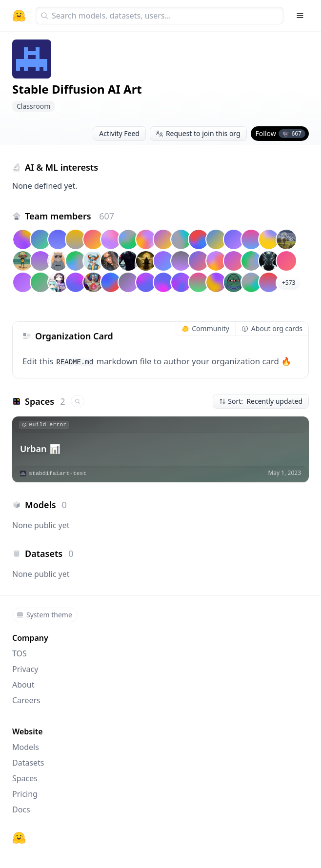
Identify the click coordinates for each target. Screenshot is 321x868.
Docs (21, 809)
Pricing (25, 794)
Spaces (25, 778)
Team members (70, 216)
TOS (20, 653)
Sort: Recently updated (261, 401)
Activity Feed (119, 133)
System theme (44, 615)
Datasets (28, 763)
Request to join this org (198, 133)
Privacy (25, 669)
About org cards (272, 328)
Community (206, 328)
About (23, 685)
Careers (26, 700)
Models (26, 747)
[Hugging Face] (19, 838)
